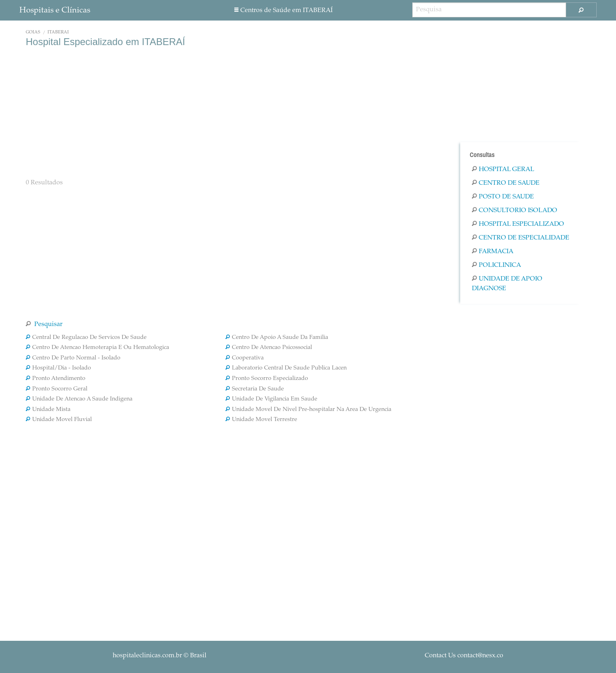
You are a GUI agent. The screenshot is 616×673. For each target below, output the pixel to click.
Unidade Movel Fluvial (59, 420)
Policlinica (496, 265)
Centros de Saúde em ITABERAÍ (283, 10)
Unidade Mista (48, 410)
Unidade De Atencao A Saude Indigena (79, 399)
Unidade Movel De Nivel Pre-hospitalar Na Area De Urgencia (308, 410)
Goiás (33, 32)
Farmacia (493, 252)
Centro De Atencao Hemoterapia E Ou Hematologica (97, 348)
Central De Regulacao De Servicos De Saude (86, 338)
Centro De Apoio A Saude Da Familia (277, 338)
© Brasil (160, 656)
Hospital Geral (503, 169)
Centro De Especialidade (521, 238)
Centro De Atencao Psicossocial (269, 348)
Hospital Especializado (518, 224)
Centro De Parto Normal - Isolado (73, 358)
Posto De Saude (503, 197)
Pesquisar (44, 324)
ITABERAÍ (58, 32)
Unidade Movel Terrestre (261, 420)
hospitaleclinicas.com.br (147, 656)
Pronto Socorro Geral (57, 389)
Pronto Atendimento (56, 379)
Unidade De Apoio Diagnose (507, 284)
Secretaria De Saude (255, 389)
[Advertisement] (225, 112)
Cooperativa (245, 358)
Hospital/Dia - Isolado (58, 368)
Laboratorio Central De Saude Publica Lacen (286, 368)
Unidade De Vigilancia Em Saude (271, 399)
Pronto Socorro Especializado (267, 379)
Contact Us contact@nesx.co (464, 656)
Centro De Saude (506, 183)
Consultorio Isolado (515, 211)
